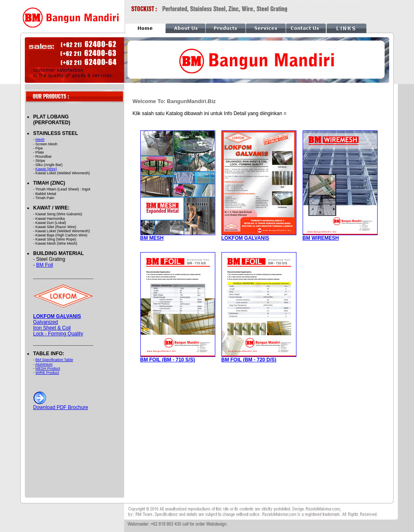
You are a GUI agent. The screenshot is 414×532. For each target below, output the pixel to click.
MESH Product (48, 368)
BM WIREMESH (321, 238)
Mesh (40, 140)
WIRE (41, 373)
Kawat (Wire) (46, 169)
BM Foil (45, 265)
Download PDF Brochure (61, 405)
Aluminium (44, 364)
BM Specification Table (54, 360)
